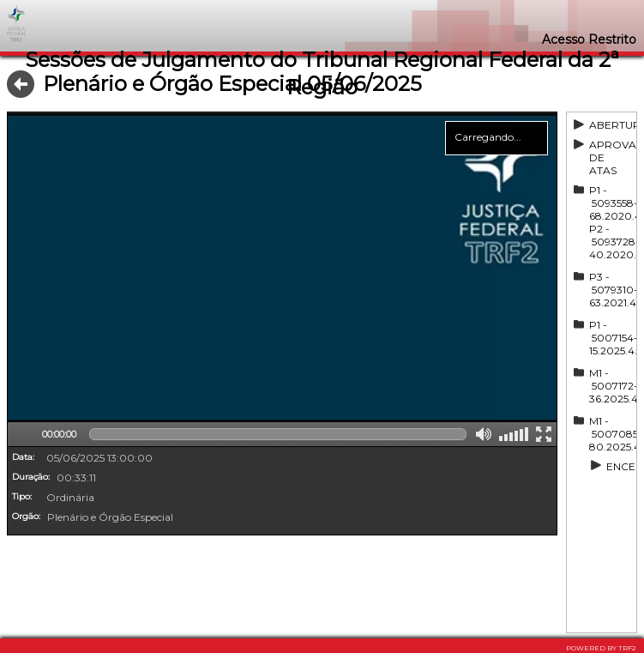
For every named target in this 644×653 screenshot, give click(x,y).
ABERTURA (611, 125)
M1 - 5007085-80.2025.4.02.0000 (611, 434)
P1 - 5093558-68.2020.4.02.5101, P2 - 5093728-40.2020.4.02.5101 (611, 222)
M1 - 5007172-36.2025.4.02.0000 (611, 386)
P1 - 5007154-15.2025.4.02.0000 (611, 338)
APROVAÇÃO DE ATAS (611, 157)
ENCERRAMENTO (620, 466)
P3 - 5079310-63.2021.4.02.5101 (611, 290)
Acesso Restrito (589, 39)
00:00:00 (59, 434)
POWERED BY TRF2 (601, 648)
